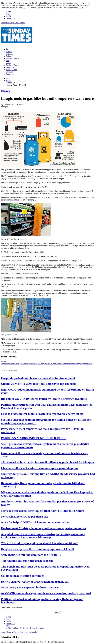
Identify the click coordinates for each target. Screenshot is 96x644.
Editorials (10, 23)
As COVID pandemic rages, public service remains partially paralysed (46, 593)
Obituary (10, 72)
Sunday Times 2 (12, 58)
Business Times (12, 65)
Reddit (59, 364)
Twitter (12, 364)
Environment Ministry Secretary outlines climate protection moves (44, 528)
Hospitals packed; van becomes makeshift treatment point (38, 378)
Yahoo (72, 364)
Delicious (32, 364)
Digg (37, 364)
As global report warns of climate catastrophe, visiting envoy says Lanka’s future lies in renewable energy (43, 536)
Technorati (66, 364)
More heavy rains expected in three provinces (30, 587)
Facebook (5, 364)
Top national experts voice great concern (27, 561)
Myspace (85, 364)
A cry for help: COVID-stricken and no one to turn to (35, 522)
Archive (9, 14)
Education (11, 74)
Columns (10, 54)
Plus (8, 61)
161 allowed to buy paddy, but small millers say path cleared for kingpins (48, 462)
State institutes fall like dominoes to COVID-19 (31, 555)
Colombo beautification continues (22, 576)
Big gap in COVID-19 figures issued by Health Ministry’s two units (44, 399)
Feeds (8, 16)
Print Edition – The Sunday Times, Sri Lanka (25, 628)
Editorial (9, 56)
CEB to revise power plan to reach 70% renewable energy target (42, 414)
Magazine (11, 67)
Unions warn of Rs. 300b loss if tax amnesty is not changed (38, 384)
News (9, 52)
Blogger (78, 364)
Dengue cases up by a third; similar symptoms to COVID (37, 549)
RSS (90, 364)
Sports (9, 63)
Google (42, 364)
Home (8, 12)
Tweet (3, 361)
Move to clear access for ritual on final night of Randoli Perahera (43, 511)
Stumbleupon (51, 364)
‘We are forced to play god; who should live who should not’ (39, 543)
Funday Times (12, 70)
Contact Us (10, 18)
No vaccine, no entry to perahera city (25, 517)
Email (17, 364)
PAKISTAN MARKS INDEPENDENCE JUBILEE (34, 438)
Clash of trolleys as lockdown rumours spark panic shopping (40, 468)
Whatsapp (24, 364)
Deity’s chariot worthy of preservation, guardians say (35, 582)
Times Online (20, 23)
